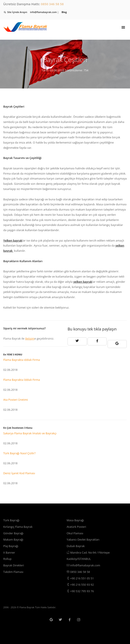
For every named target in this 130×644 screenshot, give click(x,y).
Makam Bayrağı (13, 539)
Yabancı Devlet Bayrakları (83, 539)
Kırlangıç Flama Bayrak (18, 527)
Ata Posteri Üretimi (16, 400)
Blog (64, 12)
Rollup (7, 559)
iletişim (30, 338)
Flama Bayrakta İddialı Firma (22, 380)
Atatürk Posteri (76, 527)
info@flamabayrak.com (83, 565)
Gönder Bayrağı (13, 533)
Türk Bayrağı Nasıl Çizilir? (19, 453)
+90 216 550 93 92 (80, 585)
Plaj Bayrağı (11, 546)
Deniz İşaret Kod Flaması (19, 473)
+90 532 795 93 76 (80, 591)
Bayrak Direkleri (14, 565)
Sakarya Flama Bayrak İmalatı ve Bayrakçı (30, 433)
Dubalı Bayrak (76, 546)
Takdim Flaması (13, 572)
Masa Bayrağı (75, 520)
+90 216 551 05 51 (80, 578)
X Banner (9, 552)
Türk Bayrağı (11, 520)
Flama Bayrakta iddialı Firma (22, 360)
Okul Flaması (75, 533)
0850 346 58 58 (52, 4)
